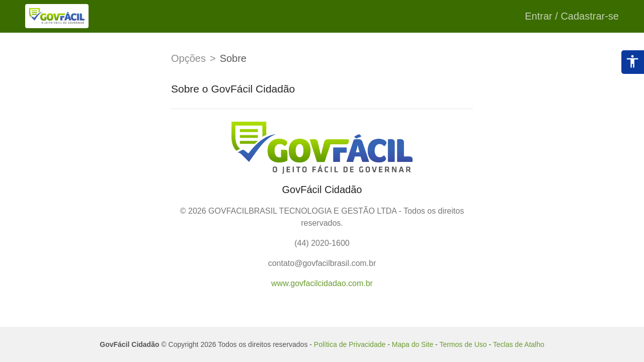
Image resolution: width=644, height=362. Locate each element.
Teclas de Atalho (519, 344)
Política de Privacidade (350, 344)
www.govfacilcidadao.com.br (322, 283)
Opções (188, 58)
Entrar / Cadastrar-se (572, 16)
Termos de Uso (463, 344)
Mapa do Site (413, 344)
